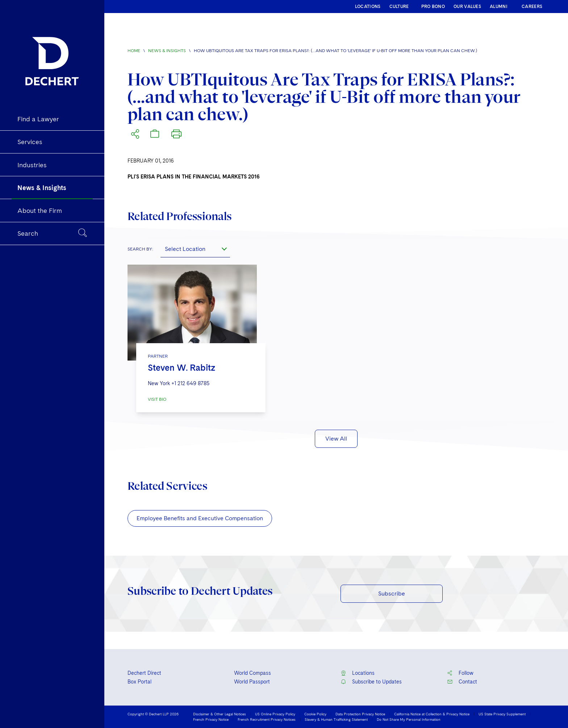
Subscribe (392, 594)
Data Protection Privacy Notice (360, 714)
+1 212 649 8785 (190, 383)
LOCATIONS (368, 7)
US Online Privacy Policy (275, 714)
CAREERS (532, 7)
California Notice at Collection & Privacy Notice (432, 714)
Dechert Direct (144, 673)
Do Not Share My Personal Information (409, 719)
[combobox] (195, 249)
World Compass (252, 673)
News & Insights (167, 51)
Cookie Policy (315, 714)
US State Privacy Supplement (502, 714)
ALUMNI (499, 7)
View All (336, 439)
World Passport (252, 682)
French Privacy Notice (211, 719)
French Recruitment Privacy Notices (267, 719)
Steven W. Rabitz (181, 368)
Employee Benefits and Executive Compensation (200, 518)
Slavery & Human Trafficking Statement (336, 719)
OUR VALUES (467, 7)
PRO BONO (433, 7)
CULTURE (399, 7)
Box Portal (139, 682)
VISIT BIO (157, 399)
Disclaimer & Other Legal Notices (220, 714)
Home (134, 51)
